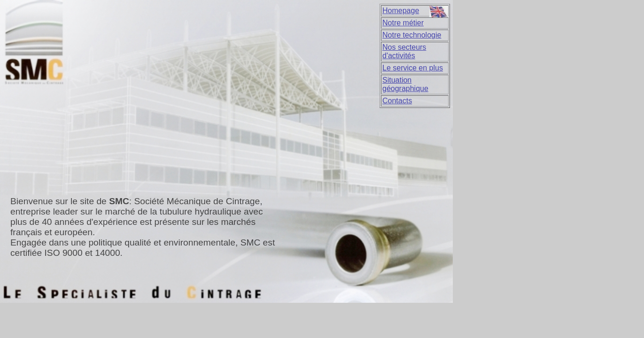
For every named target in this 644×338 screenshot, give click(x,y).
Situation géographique (405, 84)
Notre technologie (412, 35)
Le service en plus (413, 68)
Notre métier (403, 23)
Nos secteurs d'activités (404, 51)
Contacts (397, 101)
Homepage (401, 11)
